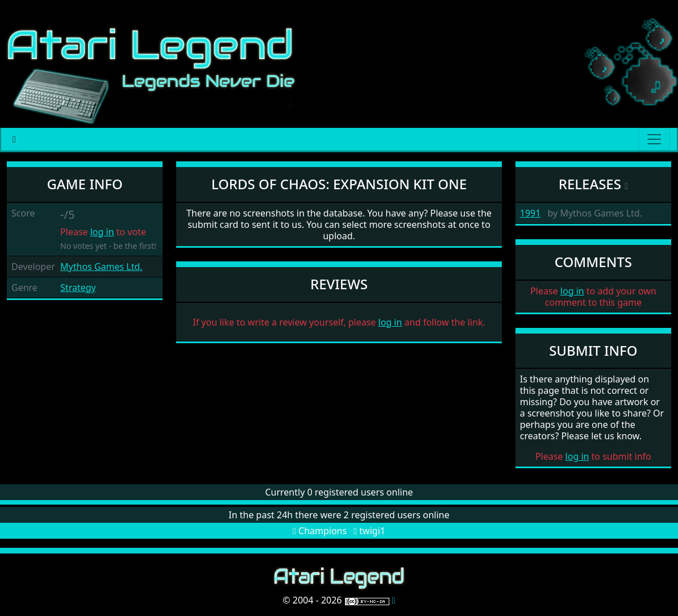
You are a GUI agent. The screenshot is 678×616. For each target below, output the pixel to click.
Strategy (78, 288)
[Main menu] (654, 139)
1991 (531, 213)
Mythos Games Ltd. (101, 267)
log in (102, 232)
